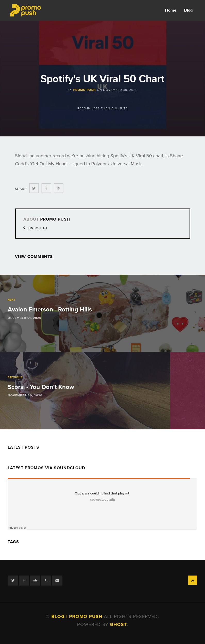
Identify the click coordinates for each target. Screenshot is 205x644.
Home (171, 10)
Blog (188, 10)
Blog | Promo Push (78, 616)
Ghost (118, 624)
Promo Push (85, 90)
